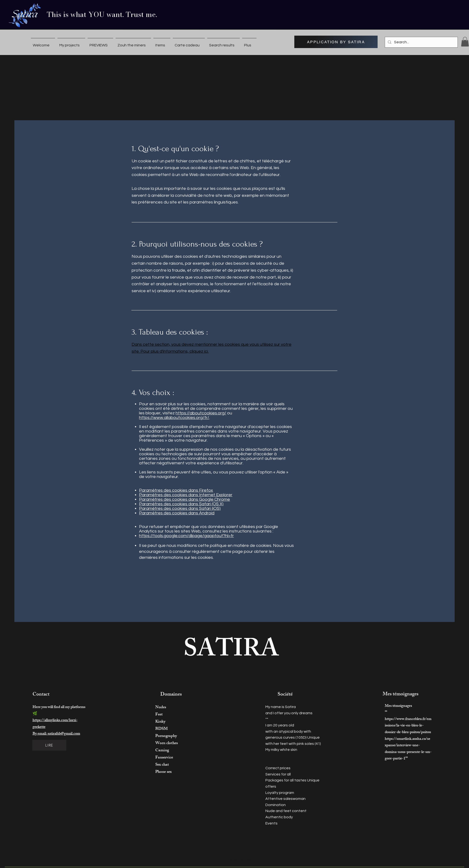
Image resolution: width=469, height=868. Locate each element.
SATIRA (231, 652)
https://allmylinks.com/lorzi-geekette (55, 724)
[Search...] (421, 42)
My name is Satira (281, 707)
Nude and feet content (286, 811)
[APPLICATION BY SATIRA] (336, 42)
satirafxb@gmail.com (64, 734)
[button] (465, 42)
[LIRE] (49, 745)
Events (271, 823)
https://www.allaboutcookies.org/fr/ (174, 418)
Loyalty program (280, 793)
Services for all (278, 774)
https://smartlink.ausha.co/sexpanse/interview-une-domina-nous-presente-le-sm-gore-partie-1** (408, 749)
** (267, 719)
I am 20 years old (280, 725)
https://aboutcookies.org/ (201, 413)
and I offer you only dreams (289, 713)
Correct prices (278, 768)
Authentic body (279, 817)
